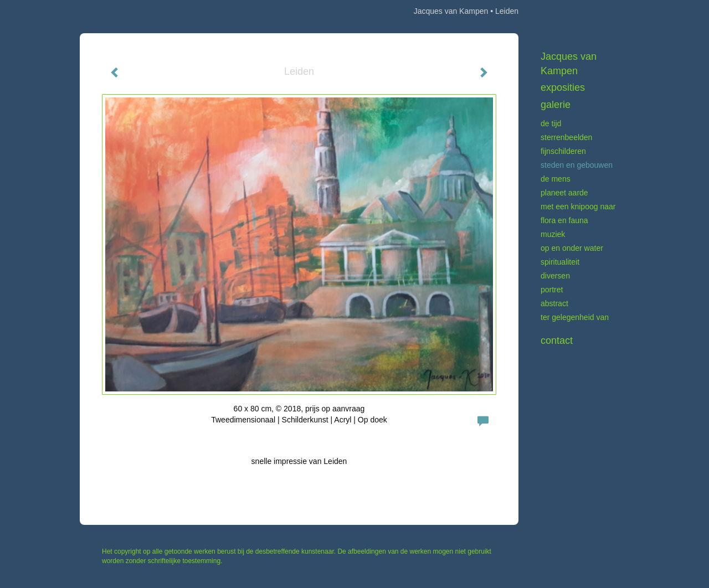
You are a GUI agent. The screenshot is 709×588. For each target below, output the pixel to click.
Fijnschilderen (563, 151)
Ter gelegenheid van (575, 317)
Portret (552, 290)
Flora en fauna (564, 220)
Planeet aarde (564, 193)
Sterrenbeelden (566, 137)
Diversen (555, 276)
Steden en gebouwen (577, 165)
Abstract (554, 303)
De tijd (551, 123)
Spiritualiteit (560, 262)
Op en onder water (572, 248)
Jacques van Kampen (451, 11)
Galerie (556, 105)
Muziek (553, 234)
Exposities (563, 87)
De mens (556, 179)
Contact (557, 341)
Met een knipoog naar (578, 207)
